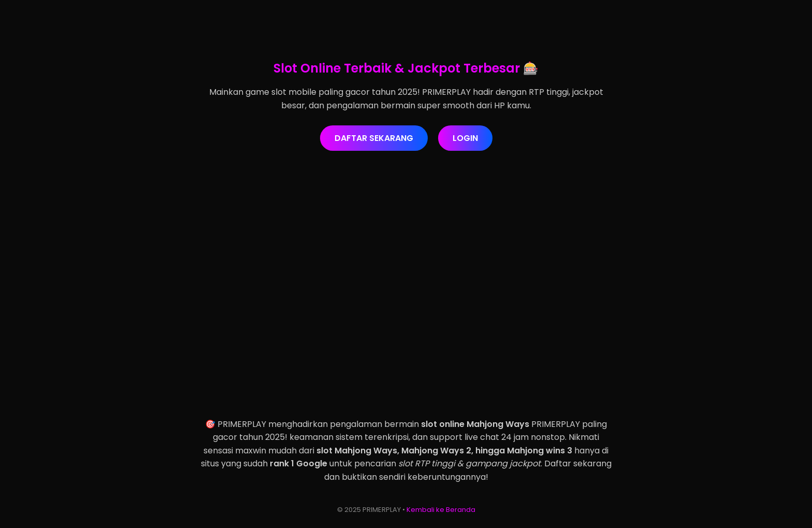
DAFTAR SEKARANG (374, 138)
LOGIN (465, 138)
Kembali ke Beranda (441, 510)
